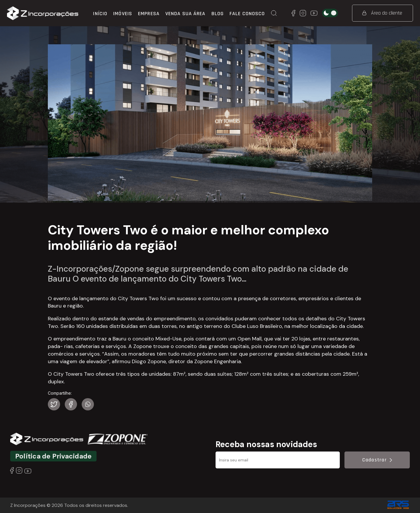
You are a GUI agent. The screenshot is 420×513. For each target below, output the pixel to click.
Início (100, 14)
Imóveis (123, 14)
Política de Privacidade (53, 456)
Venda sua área (185, 14)
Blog (218, 14)
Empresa (149, 14)
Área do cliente (382, 13)
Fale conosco (247, 14)
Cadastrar (377, 460)
